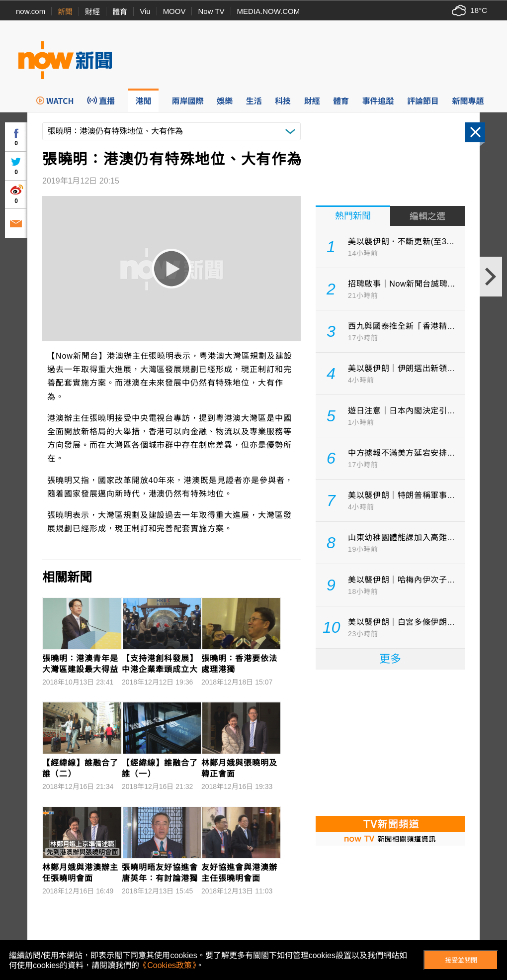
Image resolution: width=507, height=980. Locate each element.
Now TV (211, 11)
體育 (120, 12)
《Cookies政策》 (168, 965)
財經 (92, 12)
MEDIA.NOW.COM (269, 11)
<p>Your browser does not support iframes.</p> (390, 742)
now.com (31, 11)
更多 (390, 659)
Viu (145, 11)
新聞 (65, 12)
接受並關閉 (461, 960)
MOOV (174, 11)
